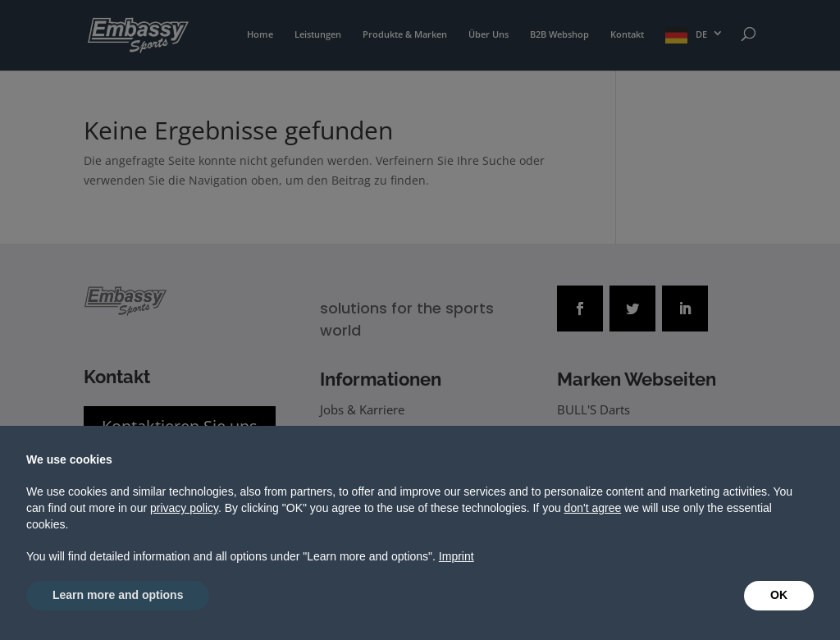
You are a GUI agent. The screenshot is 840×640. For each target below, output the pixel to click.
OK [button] (779, 595)
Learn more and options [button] (118, 595)
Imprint (457, 556)
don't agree (593, 508)
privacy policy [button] (184, 508)
